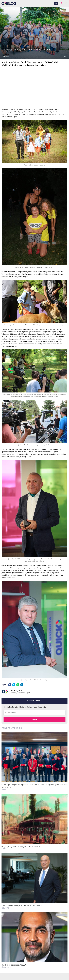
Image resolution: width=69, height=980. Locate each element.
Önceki (5, 56)
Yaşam (26, 10)
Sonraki (64, 56)
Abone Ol (35, 719)
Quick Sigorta (16, 10)
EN (56, 3)
